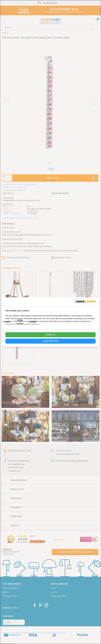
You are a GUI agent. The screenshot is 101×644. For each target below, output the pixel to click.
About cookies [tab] (20, 322)
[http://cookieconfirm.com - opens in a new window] (86, 302)
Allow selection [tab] (50, 341)
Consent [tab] (7, 322)
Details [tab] (33, 322)
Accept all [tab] (50, 335)
